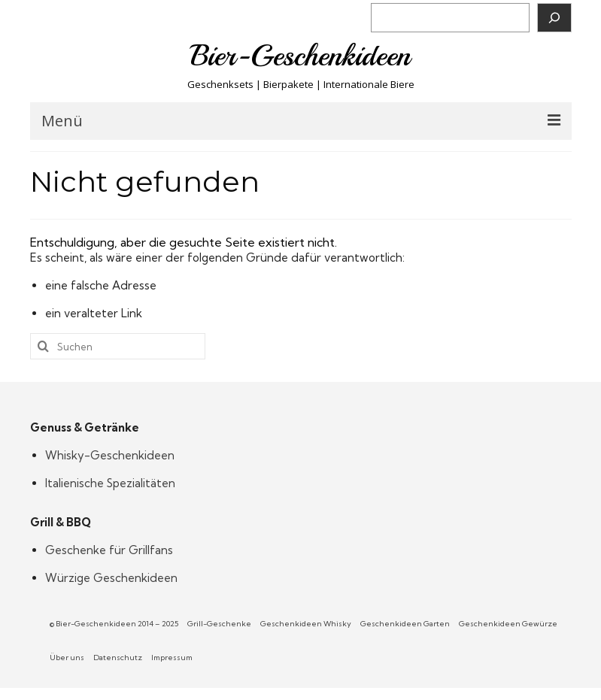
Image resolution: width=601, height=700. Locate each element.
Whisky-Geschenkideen (110, 455)
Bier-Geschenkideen (300, 56)
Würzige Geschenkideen (111, 578)
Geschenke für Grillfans (109, 550)
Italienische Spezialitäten (110, 483)
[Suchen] (554, 18)
